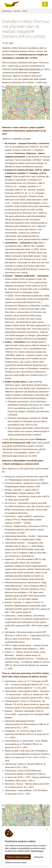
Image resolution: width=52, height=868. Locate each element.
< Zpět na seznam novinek (14, 848)
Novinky (17, 11)
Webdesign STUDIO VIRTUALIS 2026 (26, 864)
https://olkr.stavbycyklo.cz (31, 69)
